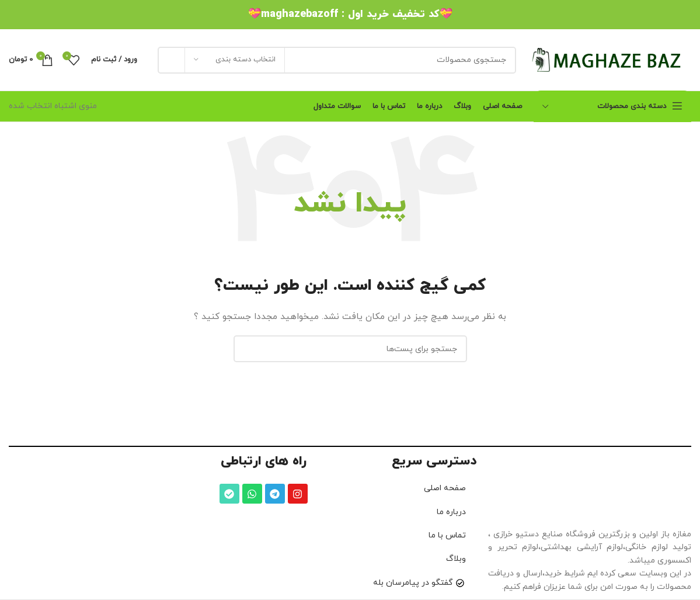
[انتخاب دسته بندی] (235, 60)
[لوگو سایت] (610, 59)
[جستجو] (337, 60)
